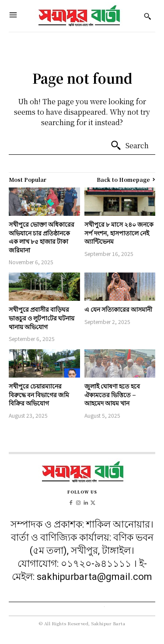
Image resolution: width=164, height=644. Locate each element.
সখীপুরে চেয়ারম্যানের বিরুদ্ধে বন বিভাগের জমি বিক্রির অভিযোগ (39, 394)
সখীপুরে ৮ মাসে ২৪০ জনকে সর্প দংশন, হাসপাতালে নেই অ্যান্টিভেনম (119, 233)
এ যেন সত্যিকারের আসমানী (118, 309)
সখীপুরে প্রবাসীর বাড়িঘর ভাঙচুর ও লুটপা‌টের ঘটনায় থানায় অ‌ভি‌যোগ (42, 318)
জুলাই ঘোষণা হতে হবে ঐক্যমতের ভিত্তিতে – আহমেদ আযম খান (112, 394)
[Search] (129, 146)
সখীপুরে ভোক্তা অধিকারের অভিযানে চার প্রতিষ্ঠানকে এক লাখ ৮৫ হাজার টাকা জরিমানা (42, 237)
